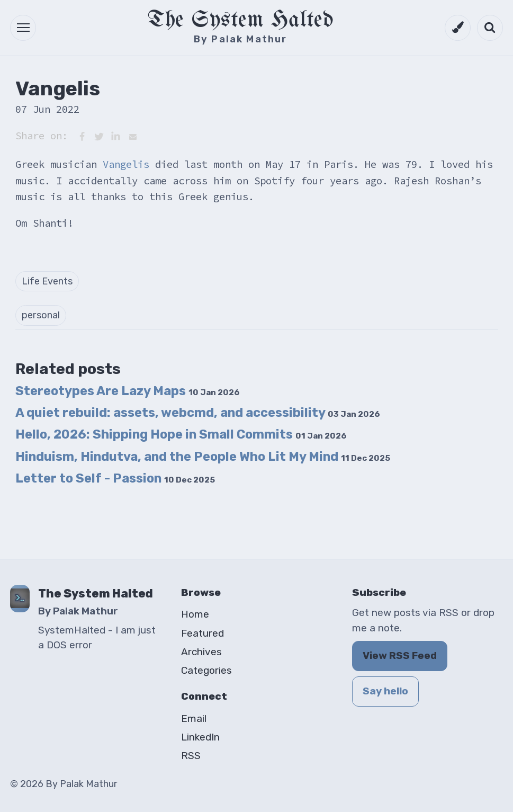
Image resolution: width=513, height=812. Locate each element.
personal (41, 315)
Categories (206, 670)
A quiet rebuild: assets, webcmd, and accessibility (198, 413)
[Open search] (490, 28)
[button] (23, 28)
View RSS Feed (400, 655)
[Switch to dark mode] (458, 28)
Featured (202, 633)
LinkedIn (200, 737)
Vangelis (126, 164)
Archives (201, 652)
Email (194, 719)
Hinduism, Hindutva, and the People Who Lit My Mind (203, 457)
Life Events (47, 281)
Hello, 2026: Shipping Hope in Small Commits (181, 434)
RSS (191, 756)
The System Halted (241, 20)
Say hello (385, 691)
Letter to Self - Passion (115, 478)
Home (195, 614)
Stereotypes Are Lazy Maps (128, 391)
